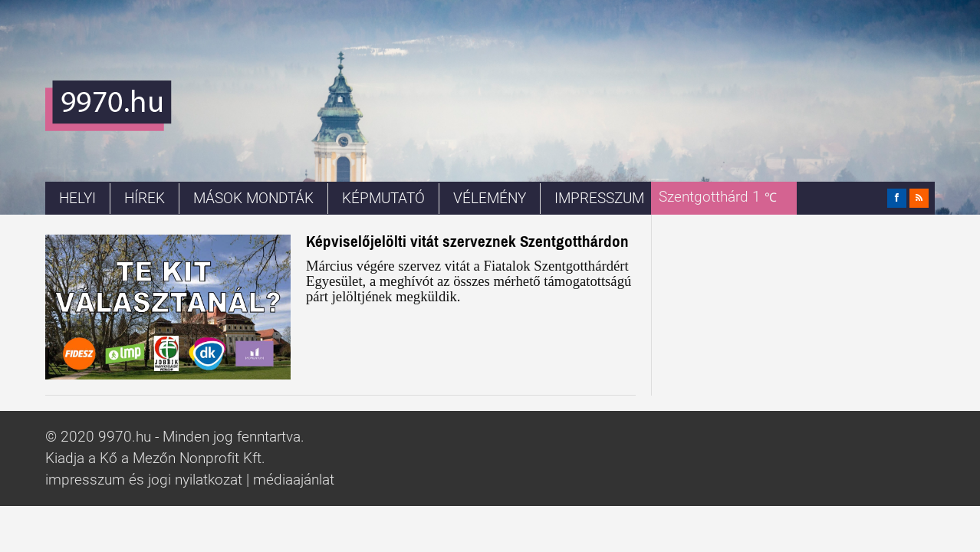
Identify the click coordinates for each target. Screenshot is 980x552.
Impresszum (599, 199)
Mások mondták (253, 199)
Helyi (77, 199)
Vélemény (490, 199)
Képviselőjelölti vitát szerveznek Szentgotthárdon (467, 241)
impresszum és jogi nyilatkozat (144, 480)
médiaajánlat (294, 480)
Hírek (145, 199)
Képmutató (383, 199)
